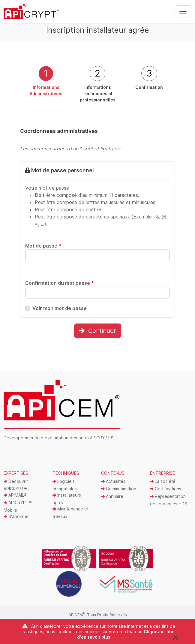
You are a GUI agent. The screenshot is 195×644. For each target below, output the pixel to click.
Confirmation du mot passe (60, 283)
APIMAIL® (15, 495)
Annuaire (112, 496)
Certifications (166, 489)
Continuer (98, 331)
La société (163, 481)
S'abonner (16, 516)
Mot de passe (43, 246)
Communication (119, 489)
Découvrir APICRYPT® (16, 485)
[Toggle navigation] (183, 11)
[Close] (175, 638)
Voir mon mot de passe (60, 308)
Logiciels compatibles (65, 485)
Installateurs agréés (67, 499)
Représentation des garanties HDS (169, 500)
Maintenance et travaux (70, 513)
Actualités (113, 481)
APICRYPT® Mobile (18, 506)
